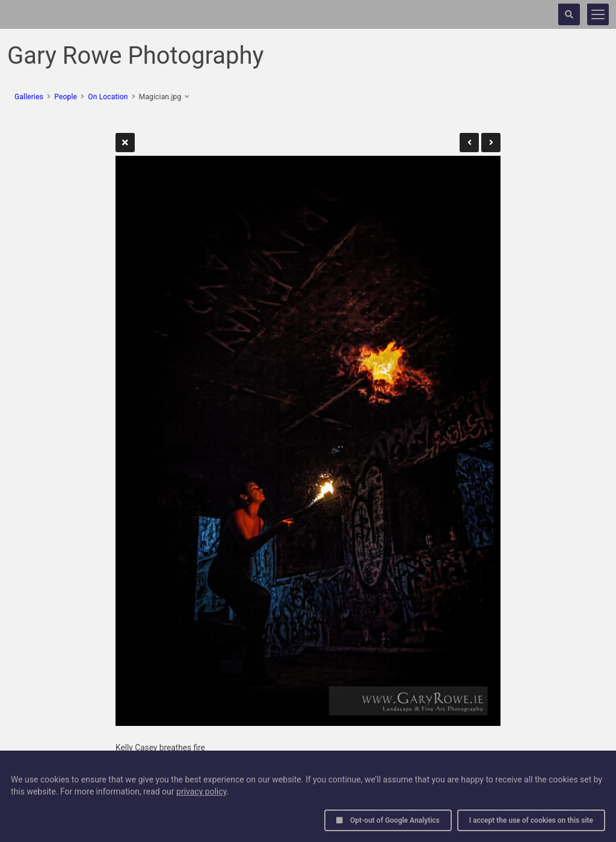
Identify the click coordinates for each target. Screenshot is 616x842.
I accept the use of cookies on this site (531, 820)
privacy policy (202, 791)
